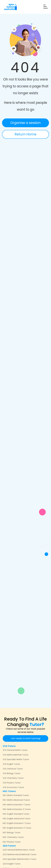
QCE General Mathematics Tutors (19, 850)
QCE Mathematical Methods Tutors (20, 854)
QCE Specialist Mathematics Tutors (20, 859)
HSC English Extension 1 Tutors (17, 823)
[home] (10, 7)
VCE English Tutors (11, 764)
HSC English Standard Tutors (16, 814)
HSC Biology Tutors (12, 833)
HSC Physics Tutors (12, 842)
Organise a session (26, 123)
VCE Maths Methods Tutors (16, 755)
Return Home (26, 134)
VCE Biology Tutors (11, 773)
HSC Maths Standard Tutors (16, 795)
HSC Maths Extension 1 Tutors (16, 805)
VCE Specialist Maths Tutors (16, 759)
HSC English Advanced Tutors (17, 819)
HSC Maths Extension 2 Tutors (17, 809)
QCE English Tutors (12, 864)
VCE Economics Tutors (13, 787)
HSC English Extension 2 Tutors (17, 828)
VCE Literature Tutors (13, 769)
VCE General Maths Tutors (15, 750)
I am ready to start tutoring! (26, 738)
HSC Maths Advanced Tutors (16, 800)
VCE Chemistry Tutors (13, 778)
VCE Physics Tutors (12, 783)
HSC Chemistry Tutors (13, 837)
